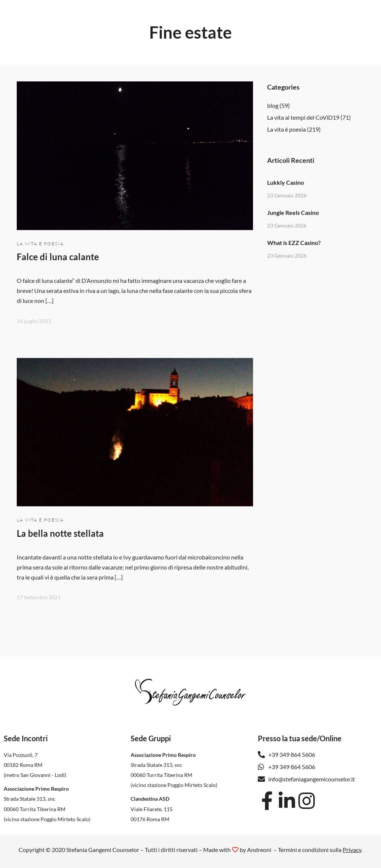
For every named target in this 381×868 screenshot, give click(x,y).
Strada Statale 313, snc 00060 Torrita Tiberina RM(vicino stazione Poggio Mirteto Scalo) (47, 809)
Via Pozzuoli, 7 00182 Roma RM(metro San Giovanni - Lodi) (35, 765)
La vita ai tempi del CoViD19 (303, 117)
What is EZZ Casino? (294, 243)
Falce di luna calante (58, 257)
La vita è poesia (40, 244)
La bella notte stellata (60, 533)
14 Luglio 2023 (34, 321)
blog (273, 105)
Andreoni (259, 850)
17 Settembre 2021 (39, 597)
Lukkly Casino (286, 182)
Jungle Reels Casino (293, 212)
